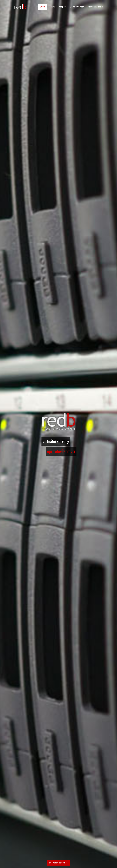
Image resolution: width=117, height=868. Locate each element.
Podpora (63, 7)
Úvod (42, 7)
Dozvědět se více (58, 863)
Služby (52, 7)
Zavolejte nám (77, 7)
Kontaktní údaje (95, 7)
